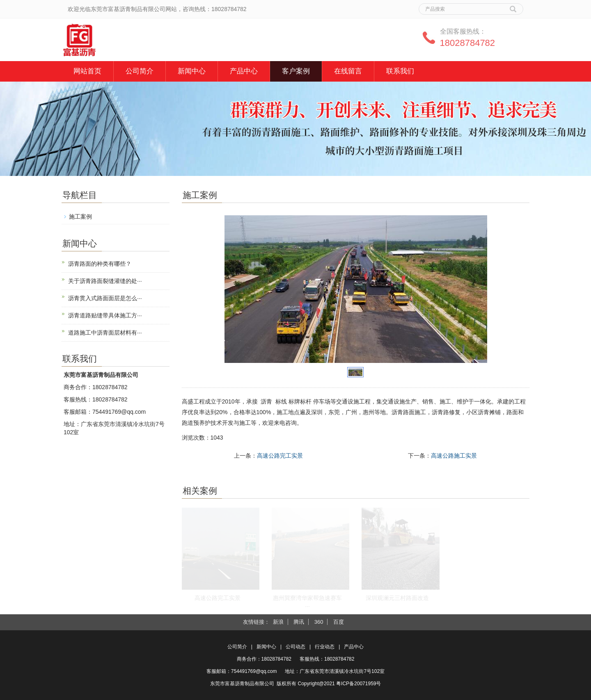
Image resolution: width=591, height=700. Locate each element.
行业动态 (325, 647)
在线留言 (348, 71)
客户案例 (296, 71)
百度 (339, 622)
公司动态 (295, 647)
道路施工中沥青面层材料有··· (105, 333)
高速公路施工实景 (454, 456)
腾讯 (299, 622)
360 (319, 622)
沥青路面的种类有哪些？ (100, 264)
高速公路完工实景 (280, 456)
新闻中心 (192, 71)
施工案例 (80, 217)
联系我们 (400, 71)
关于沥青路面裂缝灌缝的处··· (105, 281)
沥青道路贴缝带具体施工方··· (105, 315)
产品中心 (244, 71)
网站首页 (87, 71)
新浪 (278, 622)
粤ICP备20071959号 (358, 684)
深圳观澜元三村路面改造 (397, 598)
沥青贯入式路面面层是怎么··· (105, 298)
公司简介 (140, 71)
